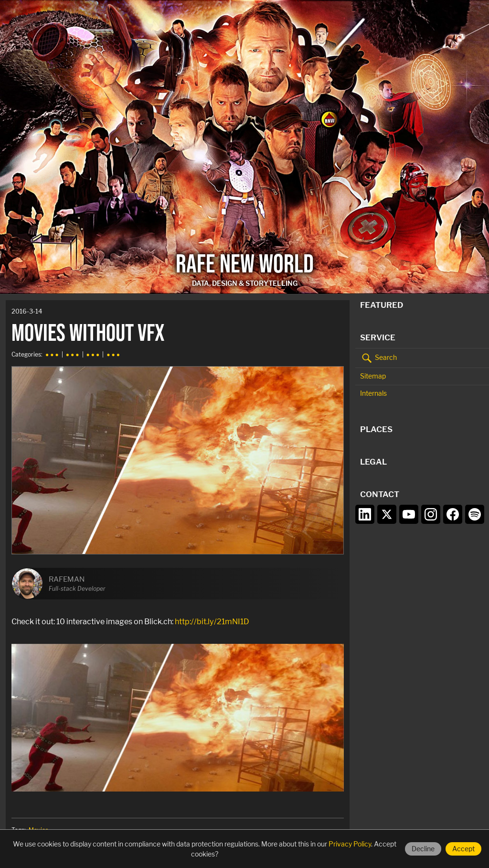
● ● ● (52, 354)
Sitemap (373, 376)
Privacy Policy (350, 844)
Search (378, 358)
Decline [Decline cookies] (423, 849)
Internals (373, 393)
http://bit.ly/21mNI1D (212, 621)
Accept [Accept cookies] (463, 849)
